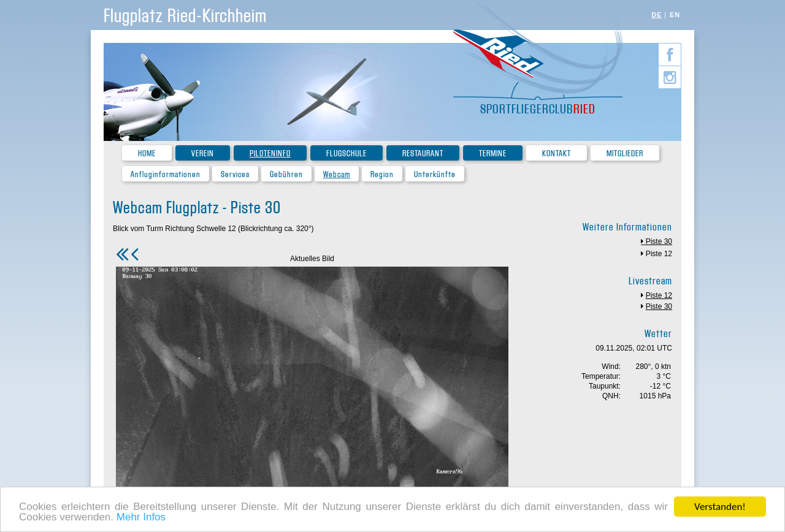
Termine (493, 154)
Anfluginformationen (166, 174)
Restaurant (423, 154)
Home (147, 154)
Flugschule (347, 154)
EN (675, 15)
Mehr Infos (141, 518)
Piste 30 (659, 241)
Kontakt (557, 154)
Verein (203, 154)
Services (235, 174)
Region (382, 174)
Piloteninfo (270, 154)
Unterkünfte (435, 174)
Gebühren (286, 174)
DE (657, 15)
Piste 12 (659, 254)
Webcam (337, 174)
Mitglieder (625, 154)
